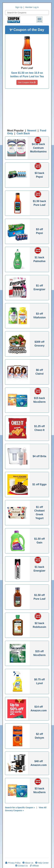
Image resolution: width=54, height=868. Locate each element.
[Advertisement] (27, 110)
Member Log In (32, 7)
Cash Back (23, 133)
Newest (32, 131)
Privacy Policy (13, 863)
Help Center (42, 863)
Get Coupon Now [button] (27, 82)
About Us (28, 863)
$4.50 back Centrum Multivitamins (38, 148)
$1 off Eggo (39, 484)
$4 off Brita (39, 456)
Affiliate (34, 866)
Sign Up (19, 7)
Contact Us (22, 866)
